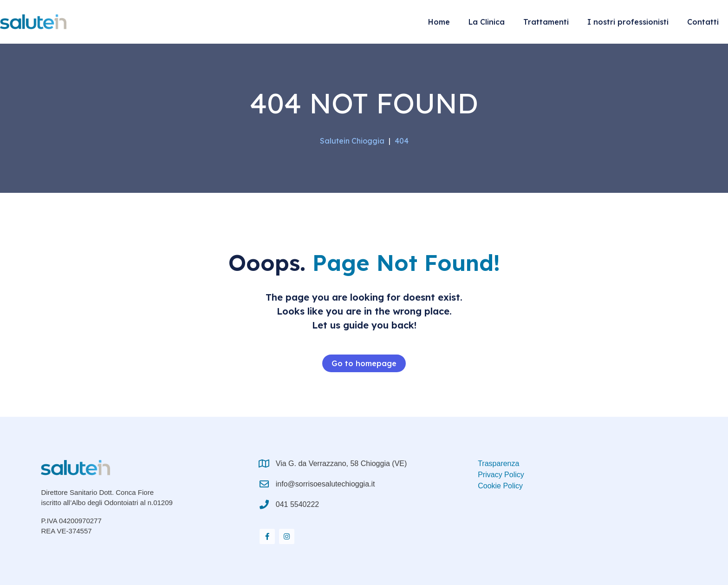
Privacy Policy (501, 475)
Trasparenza (498, 463)
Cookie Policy (500, 486)
